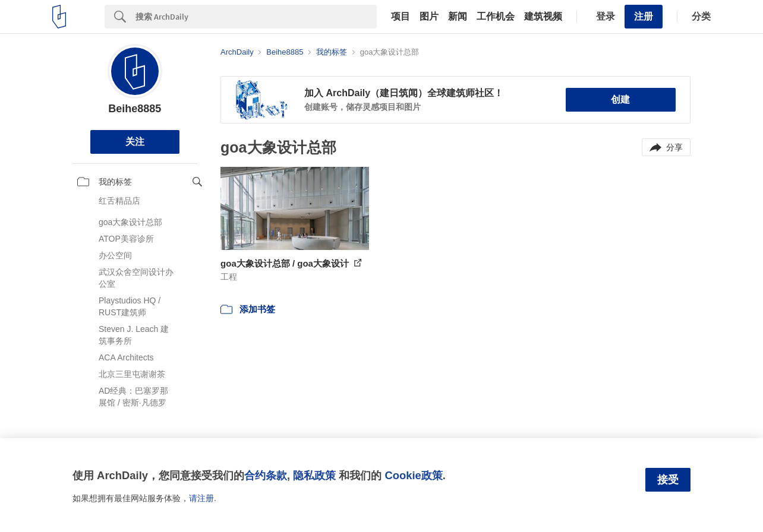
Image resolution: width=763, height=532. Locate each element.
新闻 (458, 17)
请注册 (201, 498)
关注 (135, 142)
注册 (644, 16)
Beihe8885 (135, 109)
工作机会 (496, 17)
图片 (429, 17)
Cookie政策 (413, 475)
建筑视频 (543, 17)
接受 (668, 480)
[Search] (256, 17)
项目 (401, 17)
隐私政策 (314, 475)
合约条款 (266, 475)
